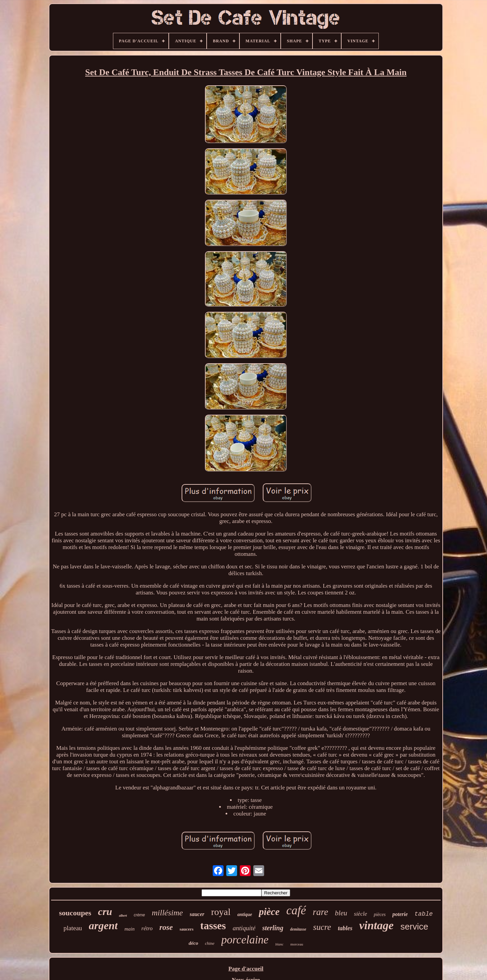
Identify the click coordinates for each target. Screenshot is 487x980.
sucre (322, 927)
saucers (187, 929)
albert (123, 916)
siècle (361, 914)
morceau (297, 944)
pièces (380, 914)
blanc (279, 944)
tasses (213, 926)
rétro (147, 928)
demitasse (298, 929)
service (414, 927)
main (130, 929)
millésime (167, 913)
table (424, 914)
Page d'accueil (246, 969)
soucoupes (75, 913)
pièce (269, 912)
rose (166, 927)
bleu (341, 913)
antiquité (244, 928)
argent (103, 925)
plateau (73, 928)
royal (221, 912)
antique (245, 914)
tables (345, 928)
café (296, 910)
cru (105, 911)
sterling (273, 928)
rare (321, 912)
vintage (376, 925)
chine (210, 943)
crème (139, 915)
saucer (197, 914)
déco (193, 943)
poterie (400, 914)
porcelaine (245, 940)
